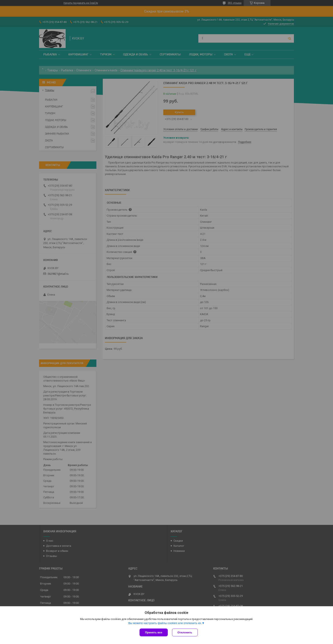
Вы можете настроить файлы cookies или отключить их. (165, 623)
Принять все (154, 632)
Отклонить (185, 632)
